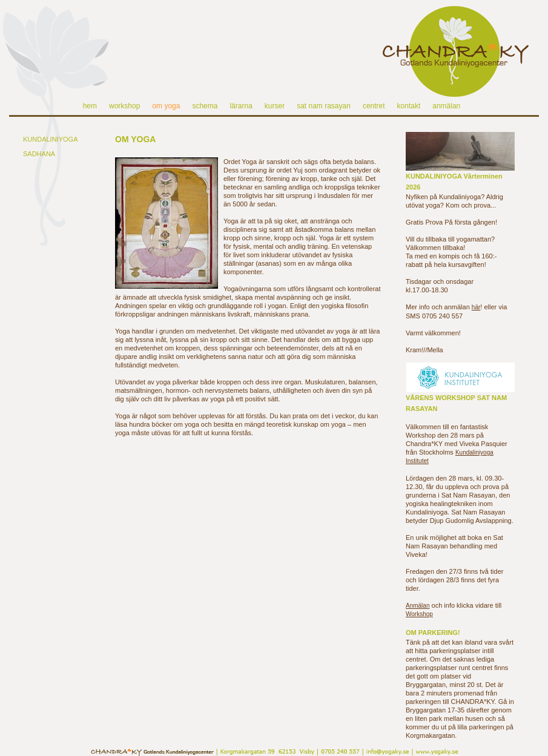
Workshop (419, 614)
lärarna (241, 106)
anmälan (446, 106)
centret (374, 106)
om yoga (166, 106)
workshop (124, 106)
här (476, 307)
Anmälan (418, 606)
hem (90, 106)
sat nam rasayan (324, 106)
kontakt (409, 106)
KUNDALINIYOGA (50, 139)
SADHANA (39, 154)
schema (205, 106)
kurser (275, 106)
